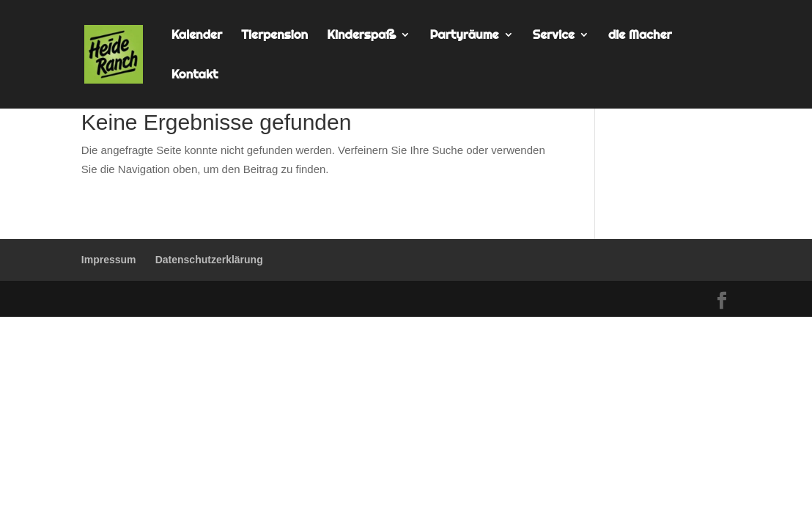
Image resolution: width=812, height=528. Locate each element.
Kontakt (195, 75)
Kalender (197, 36)
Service (554, 36)
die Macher (640, 36)
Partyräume (464, 36)
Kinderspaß (361, 36)
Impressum (109, 260)
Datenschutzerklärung (209, 260)
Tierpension (274, 36)
